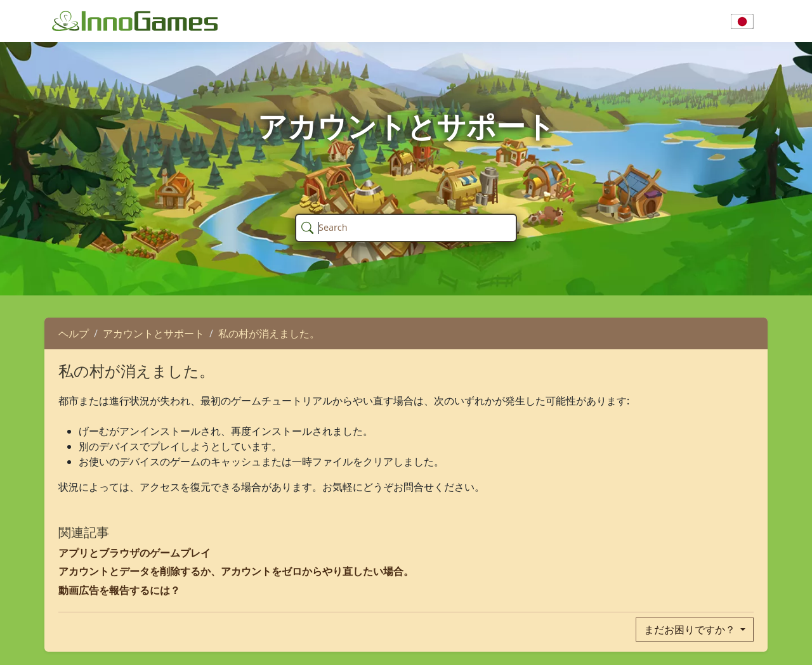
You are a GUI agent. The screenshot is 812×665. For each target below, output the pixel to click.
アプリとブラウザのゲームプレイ (134, 553)
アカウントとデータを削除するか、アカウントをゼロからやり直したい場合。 (236, 571)
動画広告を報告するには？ (119, 590)
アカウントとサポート (154, 333)
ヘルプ (74, 333)
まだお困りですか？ (691, 629)
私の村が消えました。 (269, 333)
